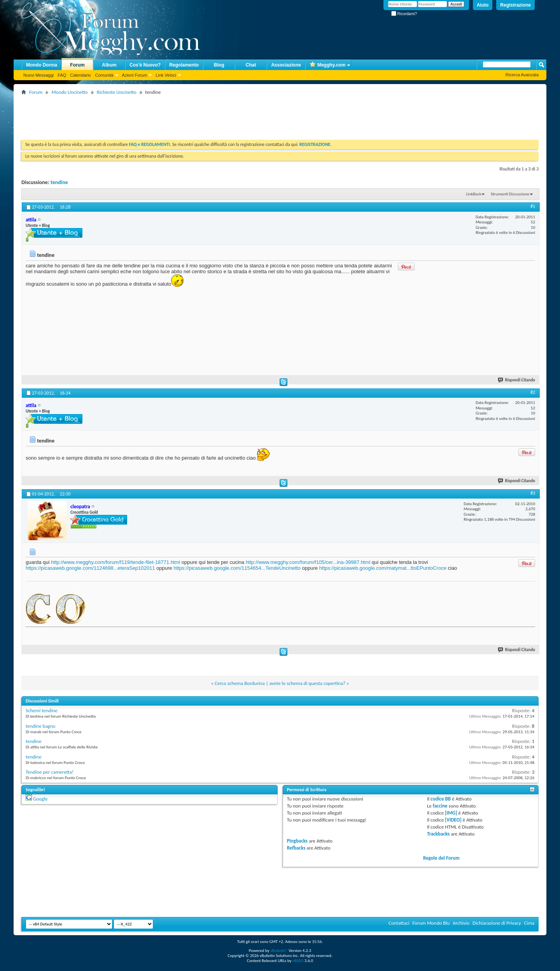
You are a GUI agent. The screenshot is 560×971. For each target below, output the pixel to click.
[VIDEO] (453, 820)
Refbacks (296, 848)
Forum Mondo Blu (431, 923)
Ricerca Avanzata (522, 75)
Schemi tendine (42, 710)
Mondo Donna (42, 65)
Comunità (104, 75)
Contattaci (399, 923)
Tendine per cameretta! (50, 772)
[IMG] (451, 813)
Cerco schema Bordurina (240, 683)
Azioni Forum (135, 75)
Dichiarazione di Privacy (497, 923)
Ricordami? (404, 14)
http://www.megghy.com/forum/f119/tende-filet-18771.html (115, 562)
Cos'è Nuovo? (145, 65)
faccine (440, 806)
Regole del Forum (441, 858)
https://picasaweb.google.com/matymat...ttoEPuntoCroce (383, 568)
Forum (77, 65)
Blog (219, 65)
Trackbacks (438, 834)
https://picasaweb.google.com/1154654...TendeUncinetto (237, 568)
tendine (59, 182)
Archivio (461, 923)
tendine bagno (40, 726)
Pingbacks (297, 841)
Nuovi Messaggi (38, 75)
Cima (529, 923)
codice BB (441, 799)
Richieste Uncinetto (117, 92)
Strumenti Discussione (510, 194)
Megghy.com (327, 65)
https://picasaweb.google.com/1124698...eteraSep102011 (90, 568)
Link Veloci (166, 75)
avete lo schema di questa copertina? (308, 683)
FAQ (62, 75)
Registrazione (515, 5)
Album (109, 65)
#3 (533, 493)
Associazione (286, 65)
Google (40, 799)
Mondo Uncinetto (69, 92)
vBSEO (298, 961)
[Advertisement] (163, 114)
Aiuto (483, 5)
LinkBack (474, 194)
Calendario (80, 75)
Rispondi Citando (517, 380)
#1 (533, 206)
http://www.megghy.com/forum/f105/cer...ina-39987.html (308, 562)
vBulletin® (279, 951)
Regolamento (184, 65)
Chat (251, 65)
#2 (533, 392)
